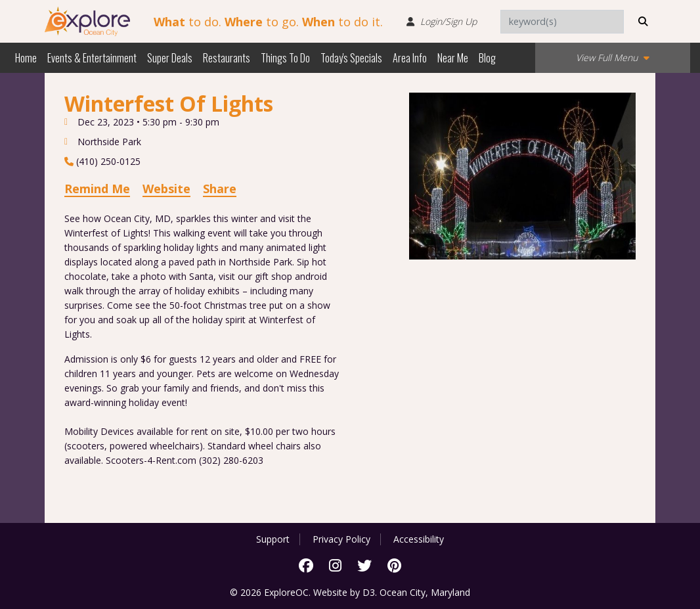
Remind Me (97, 189)
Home (26, 58)
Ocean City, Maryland (425, 592)
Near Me (453, 58)
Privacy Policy (341, 539)
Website (166, 189)
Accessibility (419, 539)
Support (273, 539)
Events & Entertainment (92, 58)
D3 (369, 592)
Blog (487, 58)
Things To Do (285, 58)
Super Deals (170, 58)
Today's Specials (351, 58)
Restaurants (227, 58)
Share (220, 189)
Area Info (410, 58)
